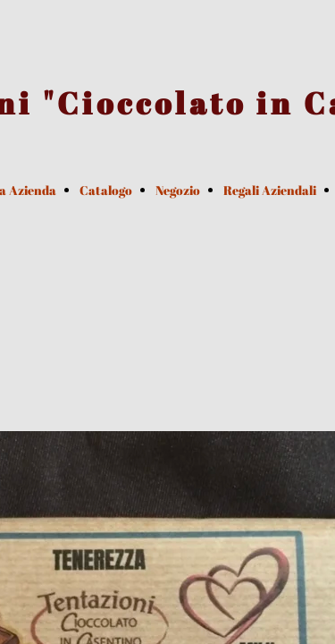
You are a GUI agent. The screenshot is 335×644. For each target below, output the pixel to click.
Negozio (178, 190)
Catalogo (106, 190)
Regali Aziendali (270, 190)
